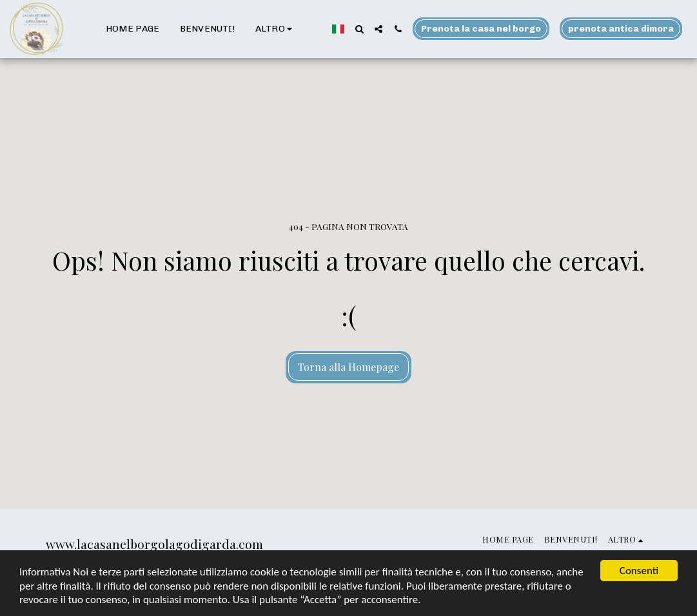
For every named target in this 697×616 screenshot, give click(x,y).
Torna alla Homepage (348, 367)
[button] (359, 29)
